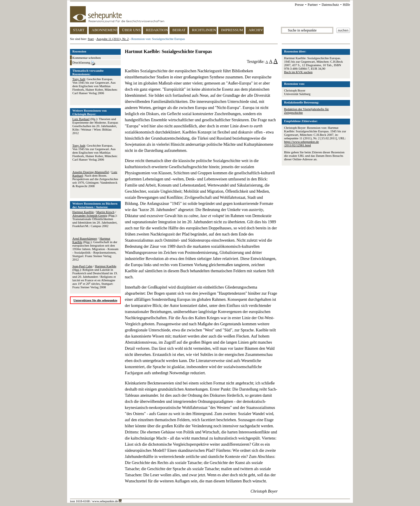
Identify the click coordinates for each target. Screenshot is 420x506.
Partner (313, 5)
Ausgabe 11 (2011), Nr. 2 (112, 39)
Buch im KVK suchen (298, 72)
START (79, 30)
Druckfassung (84, 63)
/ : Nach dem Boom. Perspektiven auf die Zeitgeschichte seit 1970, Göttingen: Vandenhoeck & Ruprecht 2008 (95, 179)
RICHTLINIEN (204, 30)
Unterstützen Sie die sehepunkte (96, 300)
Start (91, 39)
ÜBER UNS (131, 30)
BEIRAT (179, 30)
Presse (299, 5)
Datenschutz (330, 5)
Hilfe (346, 5)
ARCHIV (256, 30)
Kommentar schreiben (86, 58)
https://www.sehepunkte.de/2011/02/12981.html (301, 143)
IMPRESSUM (232, 30)
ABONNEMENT (105, 30)
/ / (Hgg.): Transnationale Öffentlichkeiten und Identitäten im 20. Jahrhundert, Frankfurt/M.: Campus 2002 (95, 219)
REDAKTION (157, 30)
